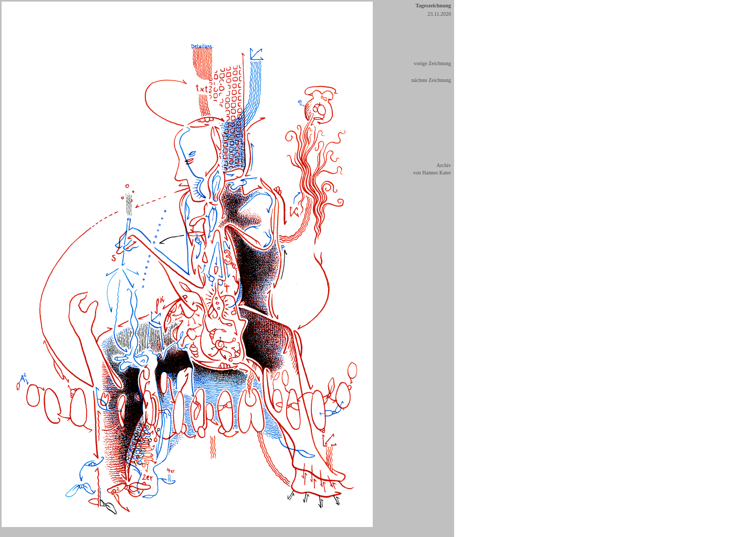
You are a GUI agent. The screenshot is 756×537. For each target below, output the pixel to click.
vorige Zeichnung (432, 63)
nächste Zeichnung (431, 80)
